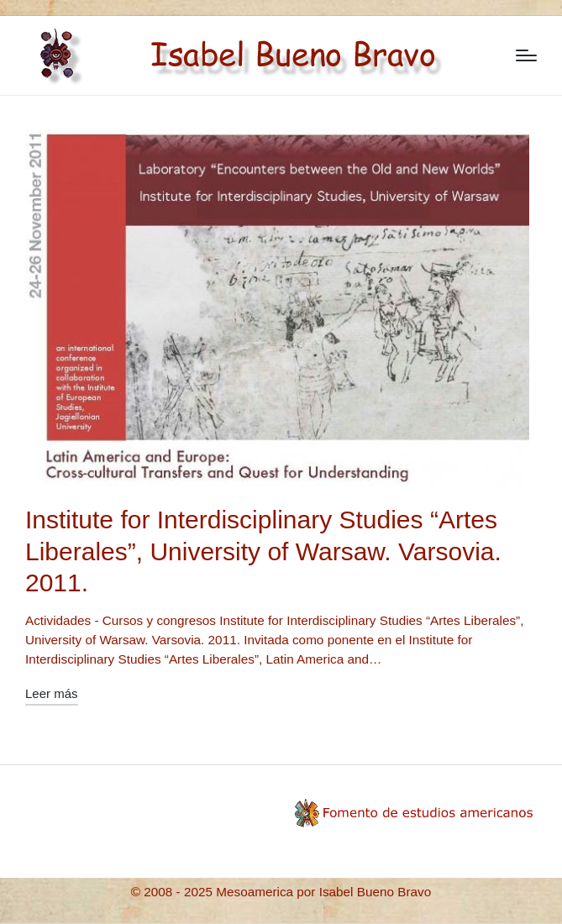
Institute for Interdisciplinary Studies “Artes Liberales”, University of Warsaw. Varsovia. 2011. (263, 551)
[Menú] (526, 55)
